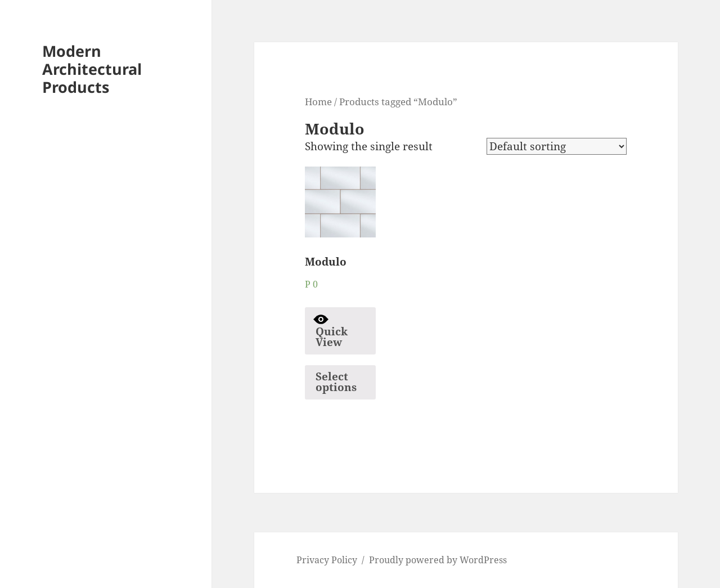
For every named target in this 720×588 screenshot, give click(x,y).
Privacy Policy (327, 560)
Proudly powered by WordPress (438, 560)
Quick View (330, 331)
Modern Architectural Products (92, 69)
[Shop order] (557, 146)
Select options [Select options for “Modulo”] (336, 382)
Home (318, 101)
